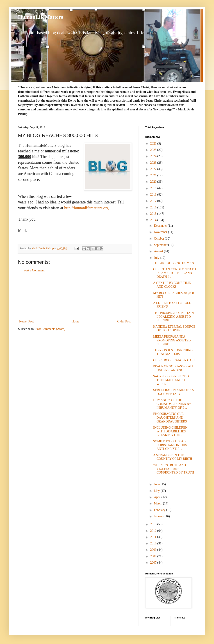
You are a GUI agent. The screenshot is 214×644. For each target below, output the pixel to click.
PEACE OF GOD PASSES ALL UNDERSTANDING (174, 368)
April (158, 497)
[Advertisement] (75, 296)
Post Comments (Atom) (50, 329)
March (158, 503)
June (157, 484)
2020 (154, 182)
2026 (154, 143)
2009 (154, 550)
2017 (154, 201)
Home (75, 321)
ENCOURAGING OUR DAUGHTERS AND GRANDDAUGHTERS (170, 418)
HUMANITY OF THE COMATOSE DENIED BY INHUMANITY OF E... (172, 404)
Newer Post (26, 321)
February (160, 510)
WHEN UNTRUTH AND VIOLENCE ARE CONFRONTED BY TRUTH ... (174, 471)
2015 (154, 214)
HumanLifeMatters (41, 17)
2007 (154, 563)
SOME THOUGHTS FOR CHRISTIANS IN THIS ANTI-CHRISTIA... (170, 445)
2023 (154, 163)
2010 (154, 543)
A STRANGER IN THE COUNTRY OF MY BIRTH (173, 457)
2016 (154, 207)
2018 (154, 195)
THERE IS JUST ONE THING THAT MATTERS (173, 352)
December (161, 226)
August (159, 251)
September (161, 245)
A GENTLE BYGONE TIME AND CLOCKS (172, 285)
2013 (154, 524)
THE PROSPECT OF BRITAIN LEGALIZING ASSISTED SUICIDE (173, 317)
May (157, 491)
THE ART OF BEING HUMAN (174, 263)
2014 (154, 220)
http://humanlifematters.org (86, 208)
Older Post (124, 321)
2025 (154, 150)
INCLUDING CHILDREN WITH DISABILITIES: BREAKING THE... (170, 431)
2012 (154, 531)
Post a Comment (34, 270)
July (157, 258)
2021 (154, 175)
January (159, 516)
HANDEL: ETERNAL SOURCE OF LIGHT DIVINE (174, 329)
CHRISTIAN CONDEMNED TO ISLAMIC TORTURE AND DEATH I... (174, 273)
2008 (154, 556)
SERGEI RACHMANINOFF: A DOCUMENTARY (173, 392)
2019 (154, 188)
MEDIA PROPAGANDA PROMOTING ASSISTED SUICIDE (172, 340)
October (159, 239)
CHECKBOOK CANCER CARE (174, 360)
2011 (154, 537)
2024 (154, 156)
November (161, 232)
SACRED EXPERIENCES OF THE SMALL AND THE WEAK (173, 380)
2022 (154, 169)
